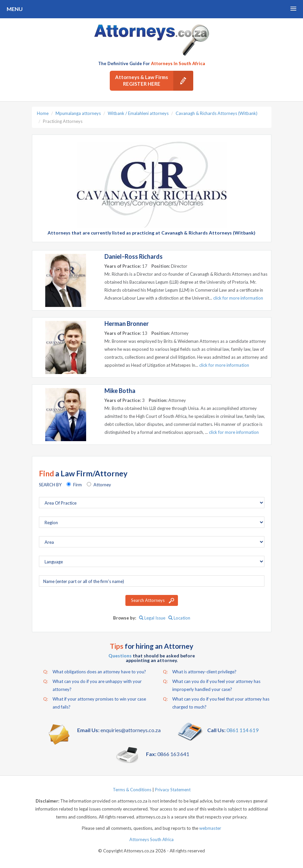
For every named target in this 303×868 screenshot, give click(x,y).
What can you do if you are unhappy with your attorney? (92, 685)
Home (43, 113)
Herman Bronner (127, 324)
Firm (77, 485)
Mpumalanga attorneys (78, 113)
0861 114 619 (242, 730)
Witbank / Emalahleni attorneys (138, 113)
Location (179, 618)
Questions (120, 656)
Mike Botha (120, 391)
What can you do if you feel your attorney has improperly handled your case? (212, 685)
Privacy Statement (173, 790)
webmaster (210, 828)
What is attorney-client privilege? (200, 672)
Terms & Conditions (132, 790)
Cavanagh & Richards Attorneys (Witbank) (217, 113)
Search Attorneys (148, 600)
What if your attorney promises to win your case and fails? (95, 702)
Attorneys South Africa (151, 839)
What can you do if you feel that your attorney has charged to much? (216, 702)
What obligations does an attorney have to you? (95, 672)
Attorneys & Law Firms (154, 81)
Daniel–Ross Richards (134, 256)
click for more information (238, 298)
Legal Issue (152, 618)
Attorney (102, 485)
